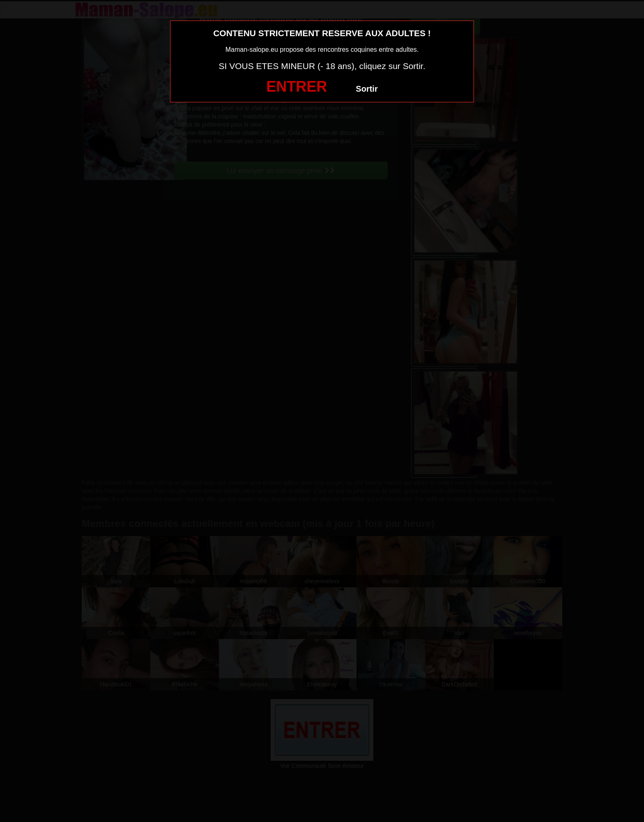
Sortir (367, 89)
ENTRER (297, 87)
